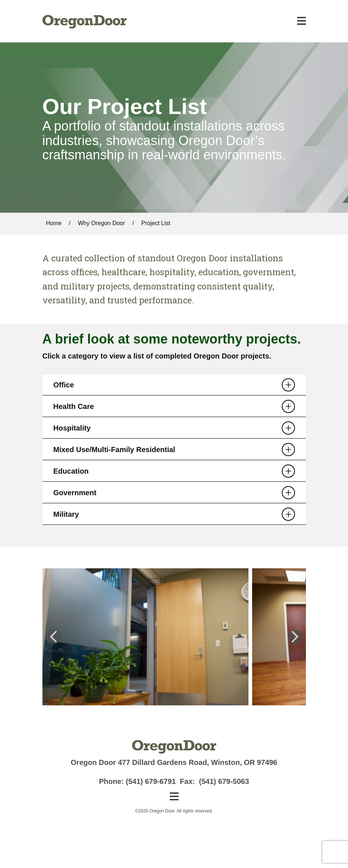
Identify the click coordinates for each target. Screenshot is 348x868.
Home (54, 223)
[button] (53, 637)
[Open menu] (302, 21)
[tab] (174, 385)
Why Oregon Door (102, 223)
